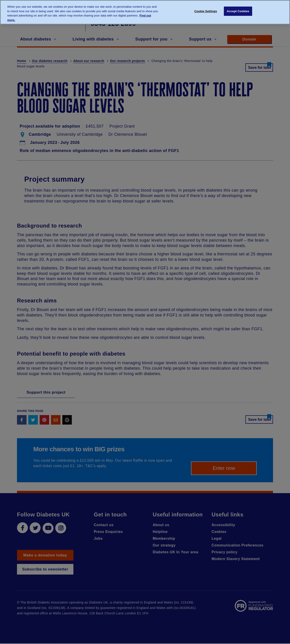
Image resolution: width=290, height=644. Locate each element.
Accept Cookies (238, 12)
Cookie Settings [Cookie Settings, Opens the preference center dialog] (206, 12)
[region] (145, 12)
